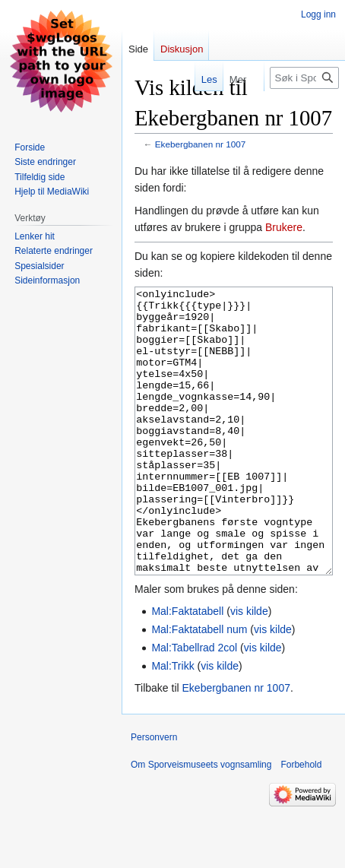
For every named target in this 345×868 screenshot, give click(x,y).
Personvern (154, 794)
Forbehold (301, 822)
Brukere (284, 227)
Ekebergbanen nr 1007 (201, 144)
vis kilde (249, 668)
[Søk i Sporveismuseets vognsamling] (304, 78)
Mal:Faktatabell (187, 668)
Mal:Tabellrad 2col (194, 705)
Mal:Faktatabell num (199, 686)
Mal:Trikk (172, 723)
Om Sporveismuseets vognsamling (201, 822)
